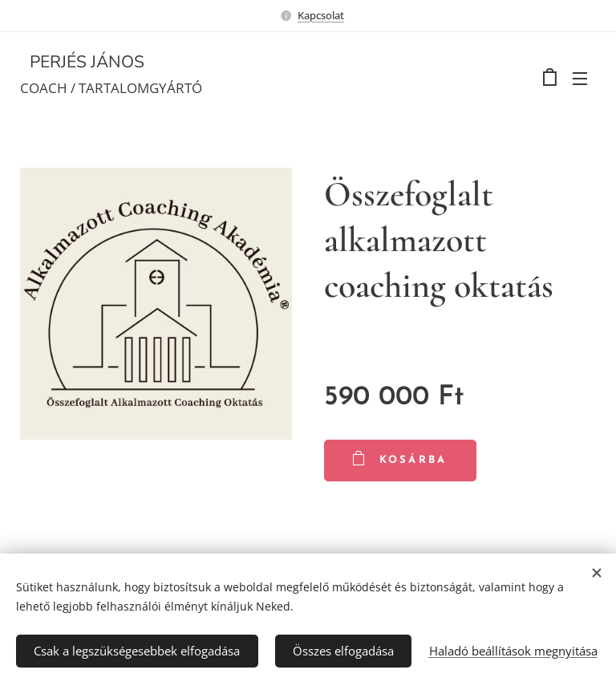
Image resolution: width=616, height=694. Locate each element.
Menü (580, 79)
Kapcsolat (321, 15)
